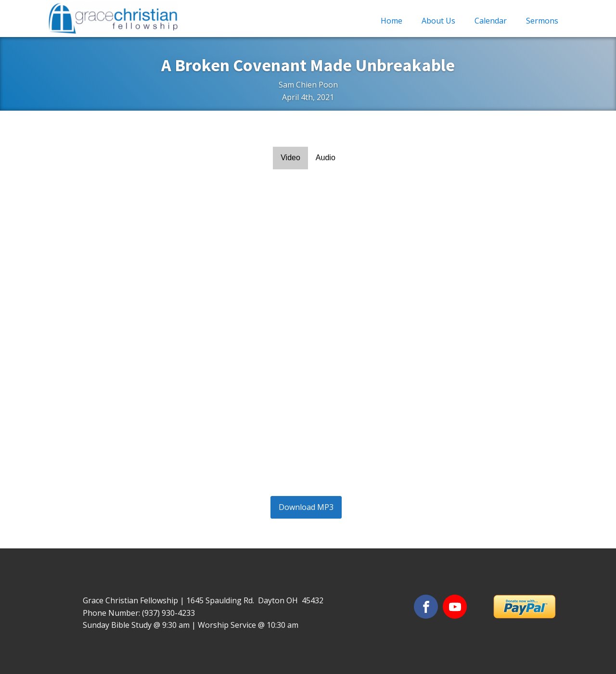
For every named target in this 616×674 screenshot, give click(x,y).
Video (290, 158)
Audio (326, 158)
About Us (438, 21)
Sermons (542, 21)
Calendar (491, 21)
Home (391, 21)
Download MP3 (306, 507)
